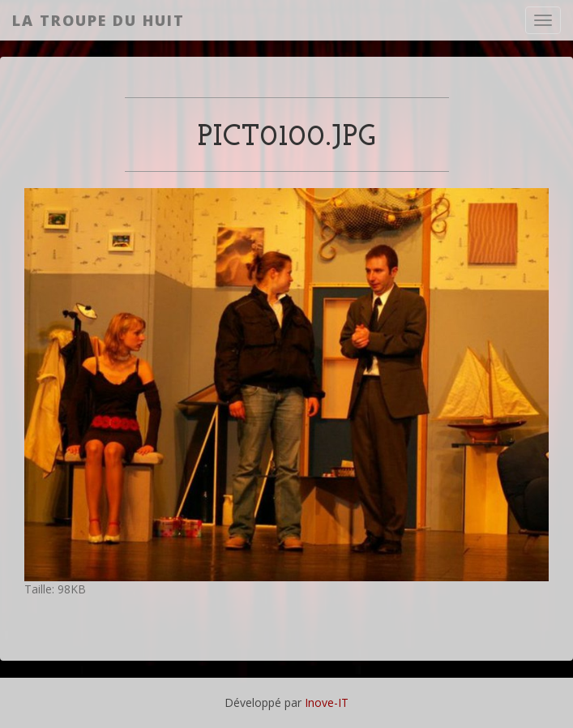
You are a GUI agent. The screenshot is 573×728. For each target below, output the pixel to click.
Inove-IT (327, 702)
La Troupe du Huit (98, 20)
